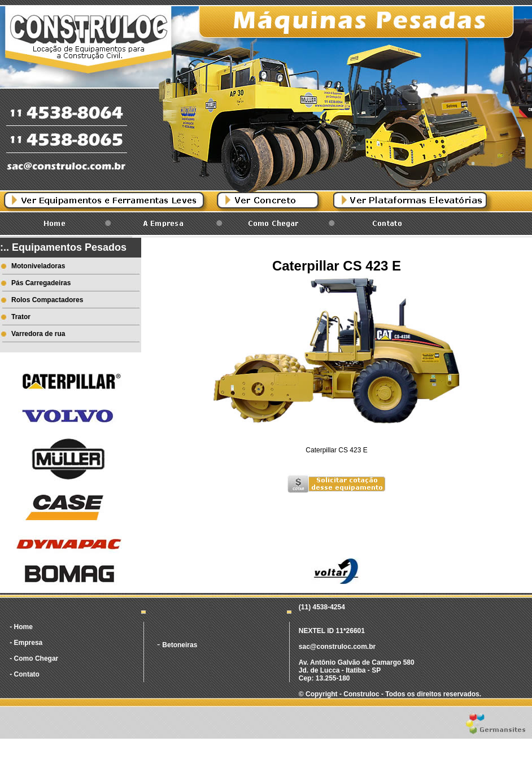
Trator (21, 317)
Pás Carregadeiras (41, 283)
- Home (21, 627)
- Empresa (26, 643)
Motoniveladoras (38, 266)
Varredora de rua (38, 334)
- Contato (25, 674)
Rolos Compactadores (47, 300)
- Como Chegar (34, 658)
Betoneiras (180, 645)
